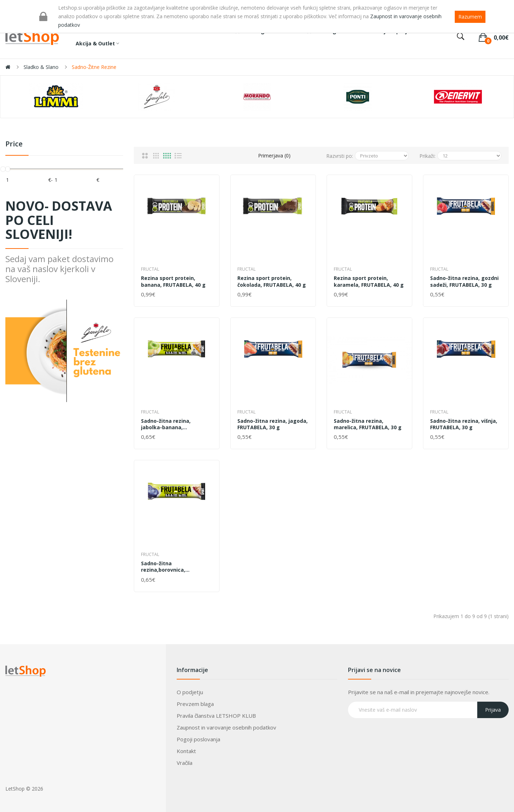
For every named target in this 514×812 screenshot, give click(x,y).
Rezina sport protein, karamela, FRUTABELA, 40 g (369, 281)
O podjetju (190, 692)
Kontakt (186, 751)
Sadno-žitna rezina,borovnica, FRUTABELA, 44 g (163, 567)
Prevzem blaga (195, 704)
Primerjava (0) (274, 156)
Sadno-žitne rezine (94, 67)
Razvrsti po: (340, 156)
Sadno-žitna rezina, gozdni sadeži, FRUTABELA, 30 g (464, 281)
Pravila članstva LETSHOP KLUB (216, 716)
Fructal (150, 269)
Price (14, 144)
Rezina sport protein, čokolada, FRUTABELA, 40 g (272, 281)
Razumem (470, 17)
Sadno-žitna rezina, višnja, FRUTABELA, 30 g (464, 424)
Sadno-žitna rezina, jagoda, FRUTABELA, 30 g (273, 424)
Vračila (185, 763)
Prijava (493, 710)
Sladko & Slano (41, 67)
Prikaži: (427, 156)
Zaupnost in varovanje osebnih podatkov (226, 727)
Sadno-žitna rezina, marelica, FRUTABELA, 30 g (368, 424)
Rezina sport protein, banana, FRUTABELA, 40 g (173, 281)
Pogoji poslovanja (198, 739)
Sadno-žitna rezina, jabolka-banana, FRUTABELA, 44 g (166, 424)
